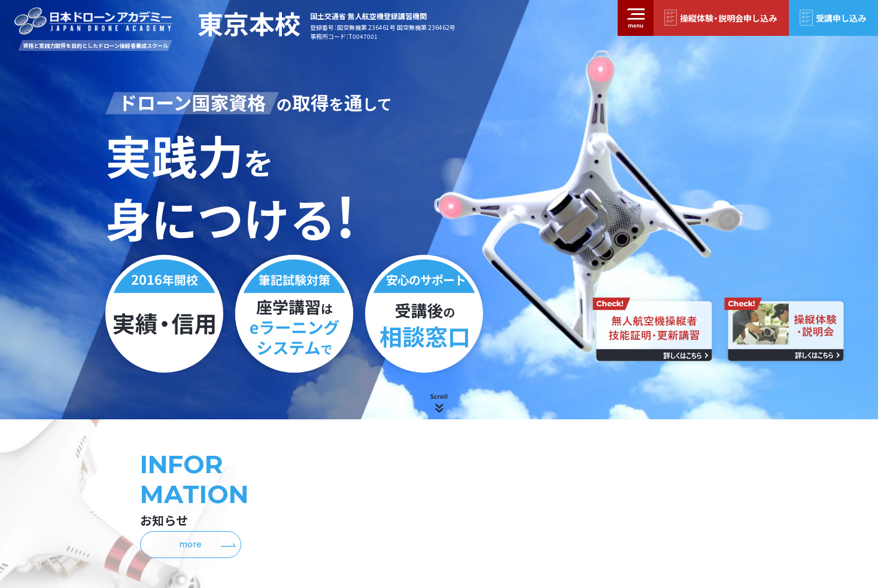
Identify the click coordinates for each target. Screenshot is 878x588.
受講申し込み (841, 18)
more (207, 544)
